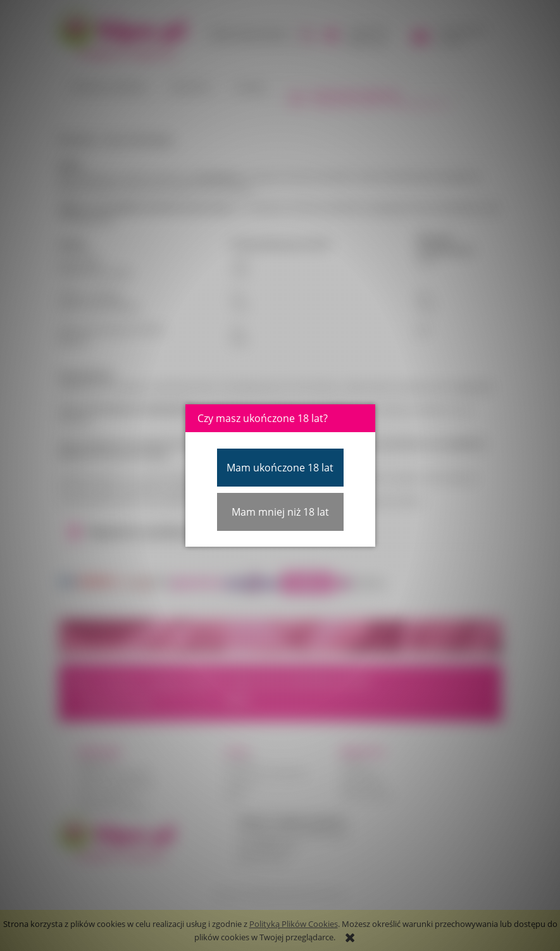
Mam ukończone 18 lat (280, 468)
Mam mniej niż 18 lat (280, 512)
